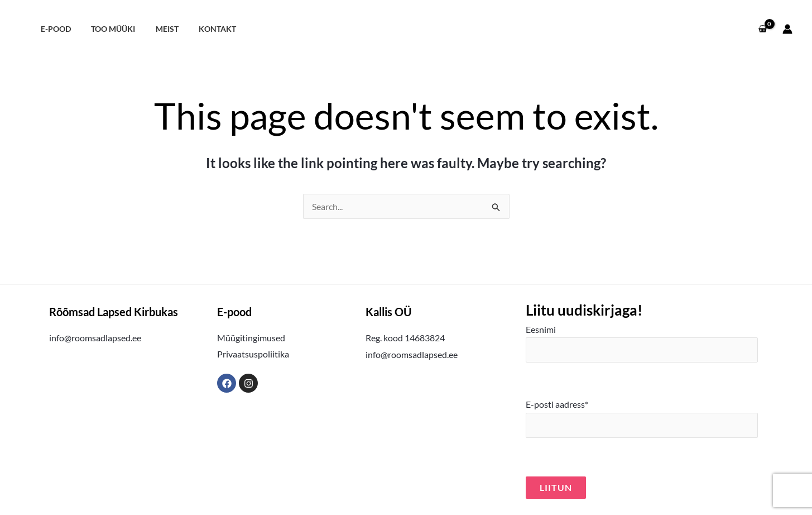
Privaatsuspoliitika (253, 354)
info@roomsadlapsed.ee (95, 338)
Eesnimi (642, 344)
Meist (157, 29)
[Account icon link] (787, 29)
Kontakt (203, 29)
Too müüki (107, 29)
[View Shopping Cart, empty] (762, 29)
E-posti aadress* (642, 418)
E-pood (54, 29)
